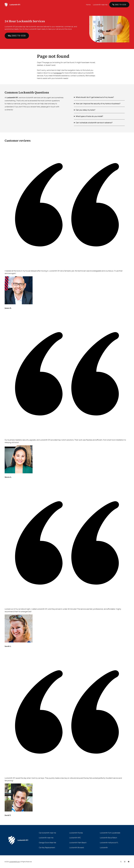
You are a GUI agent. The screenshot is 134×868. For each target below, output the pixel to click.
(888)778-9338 (119, 5)
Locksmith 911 (15, 5)
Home (88, 5)
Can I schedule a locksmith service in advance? (94, 123)
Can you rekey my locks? (86, 110)
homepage (58, 73)
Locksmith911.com (15, 862)
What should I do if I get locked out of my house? (95, 97)
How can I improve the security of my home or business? (98, 104)
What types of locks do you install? (89, 116)
